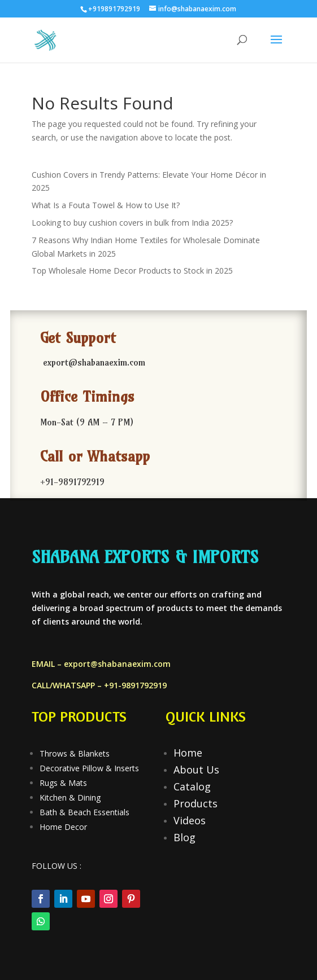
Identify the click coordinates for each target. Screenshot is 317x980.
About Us (196, 770)
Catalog (192, 786)
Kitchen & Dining (70, 797)
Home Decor (63, 827)
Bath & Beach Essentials (84, 812)
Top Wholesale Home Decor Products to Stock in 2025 (132, 271)
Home (188, 753)
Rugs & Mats (63, 783)
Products (196, 803)
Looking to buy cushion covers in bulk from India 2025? (132, 223)
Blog (184, 837)
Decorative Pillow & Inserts (89, 768)
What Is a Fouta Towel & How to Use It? (106, 205)
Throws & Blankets (75, 753)
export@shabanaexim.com (117, 664)
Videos (190, 820)
